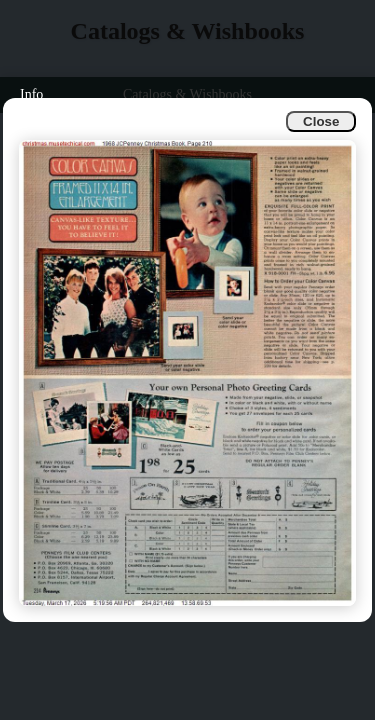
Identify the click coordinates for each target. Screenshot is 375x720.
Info (31, 94)
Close (321, 121)
